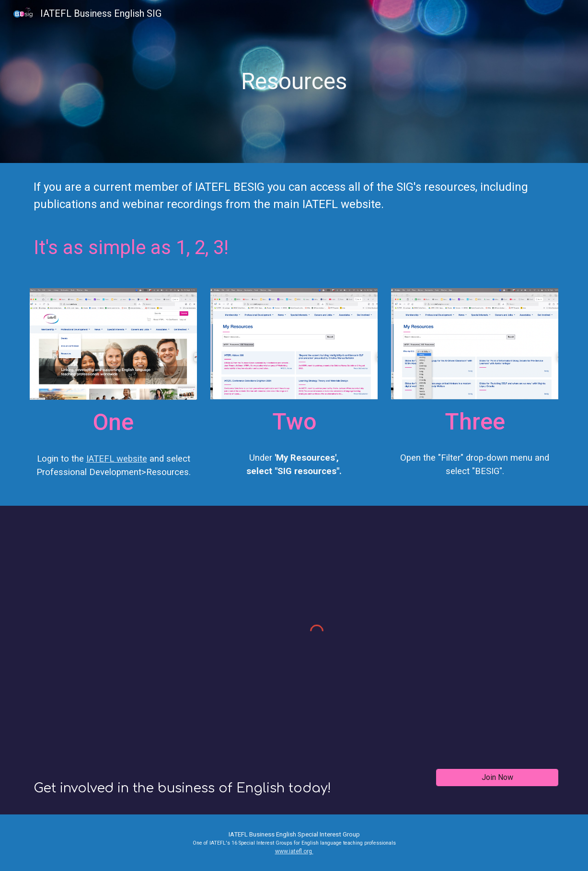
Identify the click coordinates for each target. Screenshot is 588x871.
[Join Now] (497, 777)
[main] (294, 81)
